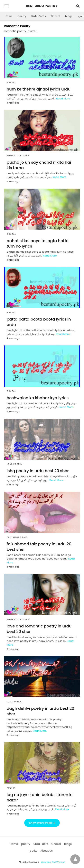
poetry (22, 16)
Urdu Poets (39, 16)
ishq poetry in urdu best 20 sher (38, 471)
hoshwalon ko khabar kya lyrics (38, 398)
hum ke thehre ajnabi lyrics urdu (39, 89)
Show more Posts (41, 823)
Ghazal (56, 16)
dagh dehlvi (15, 702)
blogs (69, 16)
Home (9, 16)
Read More (63, 99)
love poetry (15, 464)
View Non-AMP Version (53, 862)
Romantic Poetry (18, 156)
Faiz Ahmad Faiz (17, 537)
